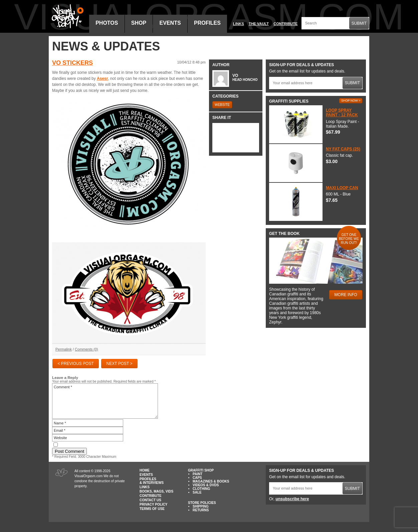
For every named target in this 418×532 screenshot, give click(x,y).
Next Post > (120, 364)
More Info (346, 295)
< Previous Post (75, 364)
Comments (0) (86, 349)
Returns (201, 510)
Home (145, 470)
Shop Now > (351, 101)
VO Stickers (72, 63)
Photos (107, 23)
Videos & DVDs (206, 485)
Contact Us (150, 500)
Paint (197, 474)
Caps (197, 478)
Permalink (64, 349)
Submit (359, 23)
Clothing (201, 489)
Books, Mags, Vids (156, 491)
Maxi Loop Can (342, 188)
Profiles (207, 23)
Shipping (201, 506)
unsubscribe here (292, 499)
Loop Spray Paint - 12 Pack (342, 113)
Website (222, 105)
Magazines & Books (211, 481)
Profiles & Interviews (152, 481)
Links (239, 24)
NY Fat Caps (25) (343, 149)
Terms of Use (152, 509)
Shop (139, 23)
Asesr (102, 79)
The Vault (259, 24)
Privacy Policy (154, 504)
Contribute (285, 24)
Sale (197, 492)
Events (170, 23)
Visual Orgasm (66, 16)
